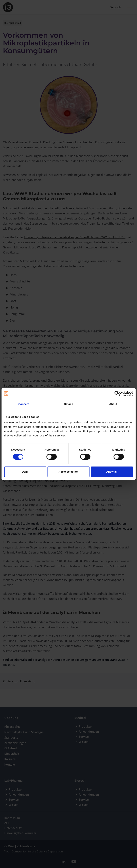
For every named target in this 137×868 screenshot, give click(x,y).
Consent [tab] (24, 404)
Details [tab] (69, 404)
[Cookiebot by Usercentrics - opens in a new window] (117, 394)
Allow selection (68, 472)
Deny (25, 472)
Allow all (112, 472)
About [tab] (113, 404)
